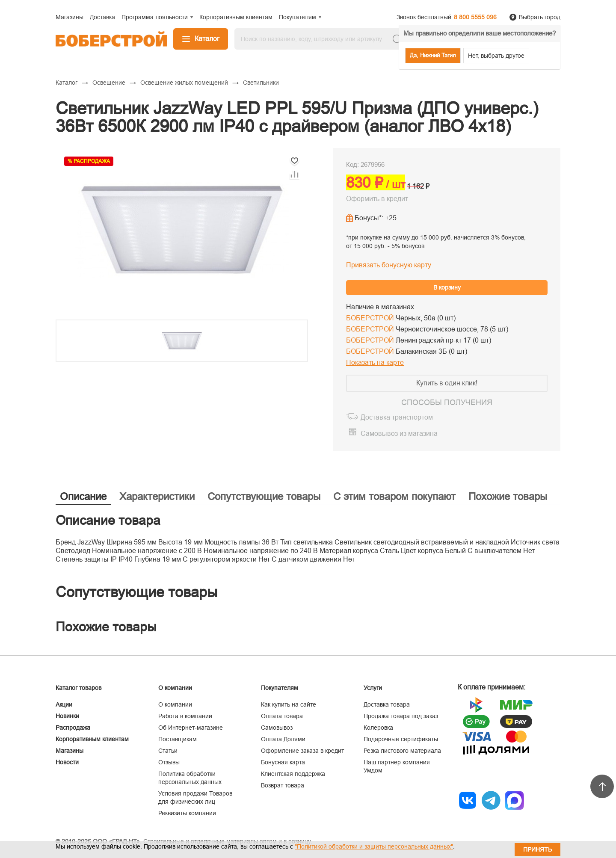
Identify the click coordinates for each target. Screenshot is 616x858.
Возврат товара (283, 785)
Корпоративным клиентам (92, 739)
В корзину (447, 287)
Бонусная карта (283, 762)
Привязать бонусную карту (389, 265)
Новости (67, 762)
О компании (175, 704)
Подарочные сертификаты (401, 739)
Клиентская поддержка (293, 774)
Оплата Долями (283, 739)
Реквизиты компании (187, 813)
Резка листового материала (402, 751)
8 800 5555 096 (475, 17)
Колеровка (378, 728)
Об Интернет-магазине (191, 728)
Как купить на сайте (289, 704)
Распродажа (73, 728)
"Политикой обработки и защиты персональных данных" (374, 846)
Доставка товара (387, 704)
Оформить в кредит (377, 199)
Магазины (70, 751)
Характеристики (157, 496)
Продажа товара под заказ (401, 716)
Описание (83, 496)
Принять (538, 849)
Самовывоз (277, 728)
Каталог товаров (78, 688)
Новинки (67, 716)
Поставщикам (178, 739)
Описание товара (108, 520)
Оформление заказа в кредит (302, 751)
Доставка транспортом (397, 417)
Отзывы (169, 762)
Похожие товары (508, 496)
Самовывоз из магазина (399, 433)
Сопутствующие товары (264, 496)
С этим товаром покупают (394, 496)
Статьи (168, 751)
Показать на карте (375, 362)
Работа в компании (185, 716)
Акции (64, 704)
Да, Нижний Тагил (433, 55)
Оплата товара (282, 716)
